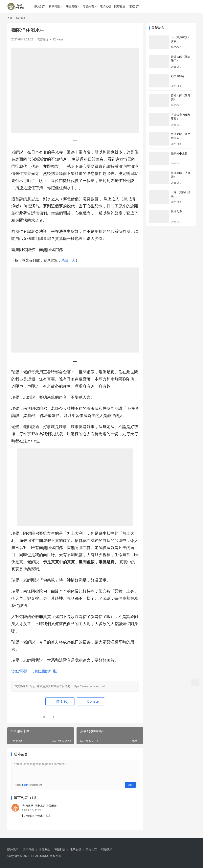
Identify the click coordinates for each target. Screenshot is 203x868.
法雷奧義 (71, 6)
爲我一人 (68, 260)
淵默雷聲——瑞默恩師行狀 (34, 671)
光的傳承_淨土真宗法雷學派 (39, 806)
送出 (130, 785)
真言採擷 (43, 39)
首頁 (10, 18)
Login (25, 785)
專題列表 (88, 6)
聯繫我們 (134, 6)
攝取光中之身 (179, 153)
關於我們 (40, 6)
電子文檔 (105, 6)
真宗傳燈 (54, 6)
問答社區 (120, 6)
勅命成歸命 (178, 76)
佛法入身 (176, 212)
